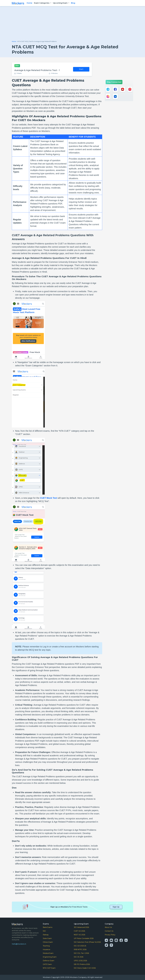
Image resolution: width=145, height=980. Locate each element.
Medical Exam (48, 953)
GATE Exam (47, 964)
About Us (108, 927)
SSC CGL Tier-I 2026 (81, 953)
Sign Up (116, 907)
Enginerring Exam (50, 957)
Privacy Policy (110, 935)
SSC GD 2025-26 (80, 946)
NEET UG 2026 (79, 935)
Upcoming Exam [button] (60, 3)
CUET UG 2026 (79, 931)
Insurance (47, 950)
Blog (73, 3)
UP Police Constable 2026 (84, 938)
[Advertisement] (72, 24)
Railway (46, 935)
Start (81, 69)
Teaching (46, 946)
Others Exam (48, 942)
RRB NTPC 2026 (80, 950)
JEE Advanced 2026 (81, 927)
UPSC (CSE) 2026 (80, 961)
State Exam (47, 938)
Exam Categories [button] (42, 3)
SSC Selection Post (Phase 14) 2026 (87, 942)
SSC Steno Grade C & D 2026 (85, 968)
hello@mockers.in (19, 944)
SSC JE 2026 (79, 957)
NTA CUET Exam (49, 968)
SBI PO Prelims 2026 (82, 964)
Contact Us (109, 931)
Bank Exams (48, 927)
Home (30, 3)
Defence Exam (49, 961)
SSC (44, 931)
